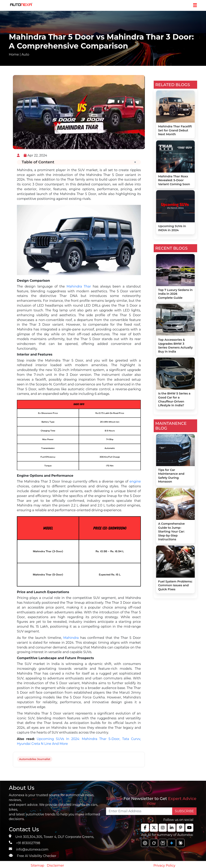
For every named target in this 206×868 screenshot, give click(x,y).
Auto (25, 54)
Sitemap (38, 865)
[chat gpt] (145, 843)
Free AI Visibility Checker (37, 856)
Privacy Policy (164, 865)
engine (135, 481)
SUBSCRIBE (184, 811)
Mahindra (71, 638)
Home (14, 54)
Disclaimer (56, 865)
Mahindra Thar (79, 286)
